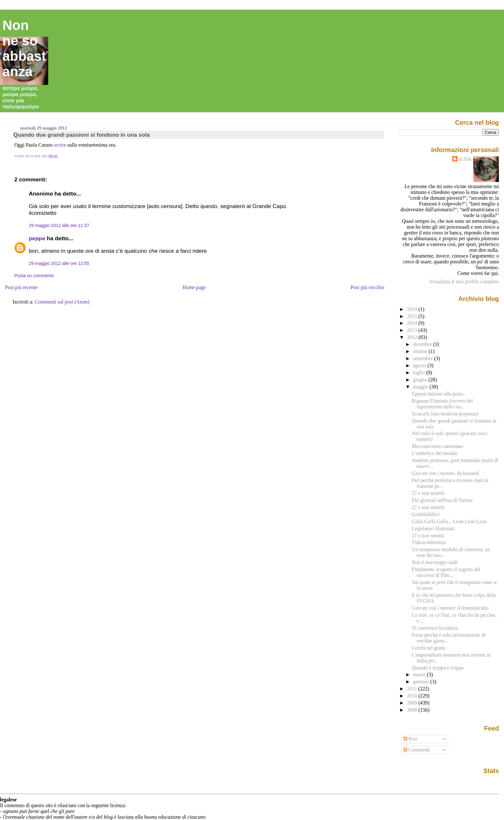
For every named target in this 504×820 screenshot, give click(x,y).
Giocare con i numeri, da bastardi (446, 473)
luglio (420, 373)
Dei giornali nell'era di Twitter (442, 500)
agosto (420, 365)
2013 (413, 330)
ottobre (421, 351)
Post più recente (21, 287)
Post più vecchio (368, 287)
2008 (413, 710)
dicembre (423, 344)
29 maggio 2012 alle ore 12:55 (59, 263)
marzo (420, 674)
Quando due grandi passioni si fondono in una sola (81, 135)
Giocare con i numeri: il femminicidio (450, 608)
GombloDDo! (426, 514)
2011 (413, 689)
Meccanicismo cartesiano (437, 446)
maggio (421, 387)
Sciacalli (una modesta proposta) (445, 414)
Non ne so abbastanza (24, 48)
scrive (60, 145)
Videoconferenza (429, 542)
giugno (421, 380)
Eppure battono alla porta (437, 394)
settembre (423, 358)
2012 (413, 337)
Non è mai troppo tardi (435, 562)
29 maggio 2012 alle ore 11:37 (59, 225)
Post (410, 739)
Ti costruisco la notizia (435, 628)
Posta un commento (34, 276)
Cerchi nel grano (429, 648)
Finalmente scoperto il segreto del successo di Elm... (446, 572)
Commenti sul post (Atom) (62, 302)
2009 (413, 703)
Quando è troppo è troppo (438, 668)
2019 (413, 309)
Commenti (417, 750)
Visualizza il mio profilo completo (464, 282)
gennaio (422, 682)
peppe (37, 238)
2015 (413, 316)
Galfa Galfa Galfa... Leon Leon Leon (449, 521)
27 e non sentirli (428, 493)
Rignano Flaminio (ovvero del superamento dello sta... (442, 404)
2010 (413, 696)
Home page (194, 287)
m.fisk (465, 159)
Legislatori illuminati (433, 528)
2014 (413, 323)
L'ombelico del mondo (435, 453)
